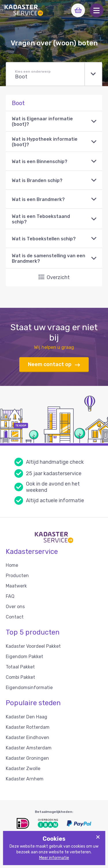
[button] (96, 10)
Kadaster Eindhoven (28, 737)
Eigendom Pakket (24, 657)
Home (12, 565)
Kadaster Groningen (27, 758)
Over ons (15, 607)
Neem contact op (54, 365)
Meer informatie (54, 858)
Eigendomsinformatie (29, 688)
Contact (15, 617)
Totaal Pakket (20, 667)
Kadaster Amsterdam (29, 748)
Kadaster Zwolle (23, 769)
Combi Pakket (20, 677)
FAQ (10, 596)
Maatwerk (16, 586)
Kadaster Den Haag (26, 717)
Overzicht (54, 277)
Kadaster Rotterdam (28, 727)
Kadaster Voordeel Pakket (33, 646)
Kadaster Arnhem (25, 779)
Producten (17, 576)
